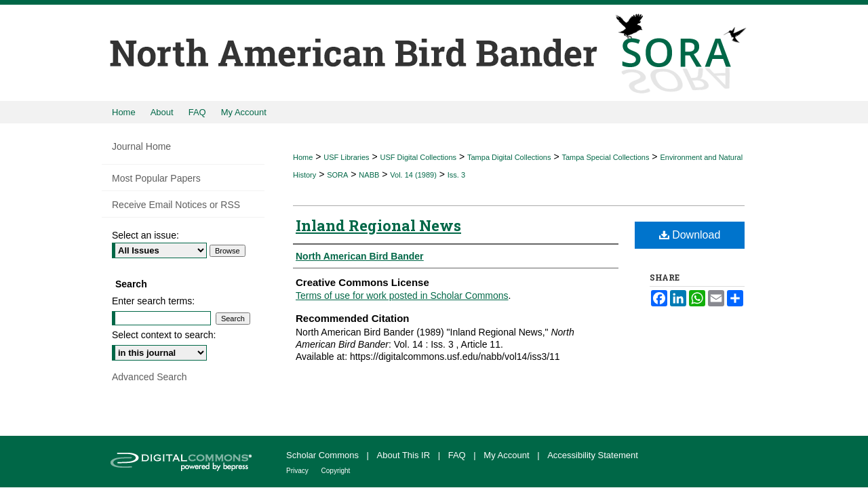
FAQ (458, 455)
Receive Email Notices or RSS (176, 205)
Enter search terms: (153, 301)
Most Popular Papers (156, 178)
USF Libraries (346, 157)
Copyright (336, 471)
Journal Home (141, 146)
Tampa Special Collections (605, 157)
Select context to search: (164, 335)
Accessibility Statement (593, 455)
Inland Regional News (378, 225)
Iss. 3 (456, 175)
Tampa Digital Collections (509, 157)
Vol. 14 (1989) (413, 175)
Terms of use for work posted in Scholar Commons (402, 296)
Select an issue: (145, 235)
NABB (369, 175)
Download (690, 235)
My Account (508, 455)
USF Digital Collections (418, 157)
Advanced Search (150, 377)
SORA (337, 175)
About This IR (405, 455)
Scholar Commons (324, 455)
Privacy (298, 471)
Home (303, 157)
